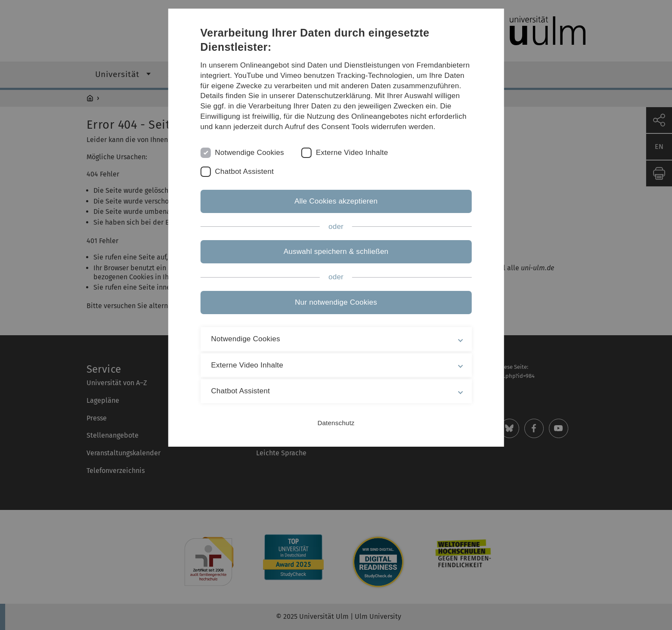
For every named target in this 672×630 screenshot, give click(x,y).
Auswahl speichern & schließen (336, 252)
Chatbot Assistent (244, 171)
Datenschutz (336, 423)
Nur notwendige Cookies (336, 302)
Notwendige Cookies (249, 153)
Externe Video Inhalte (352, 153)
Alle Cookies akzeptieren (336, 201)
